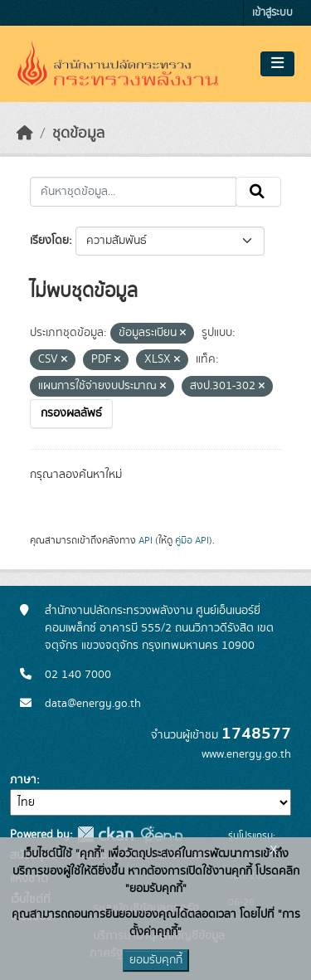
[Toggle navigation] (277, 64)
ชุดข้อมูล (78, 134)
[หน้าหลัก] (25, 134)
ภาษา (23, 780)
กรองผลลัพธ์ (71, 413)
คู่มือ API (192, 540)
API (146, 540)
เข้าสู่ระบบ (272, 13)
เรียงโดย (49, 241)
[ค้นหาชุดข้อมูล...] (133, 192)
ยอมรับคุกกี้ (156, 960)
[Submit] (258, 192)
